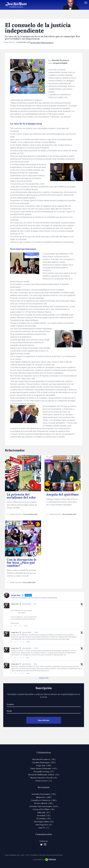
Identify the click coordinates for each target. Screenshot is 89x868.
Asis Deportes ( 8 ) (44, 825)
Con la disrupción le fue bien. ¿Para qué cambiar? (22, 563)
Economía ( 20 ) (44, 818)
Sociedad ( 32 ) (44, 815)
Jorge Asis (15, 604)
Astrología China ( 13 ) (44, 822)
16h (35, 604)
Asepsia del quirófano (62, 494)
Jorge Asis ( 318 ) (44, 765)
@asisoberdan (27, 604)
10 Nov (36, 632)
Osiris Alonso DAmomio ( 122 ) (44, 768)
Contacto (44, 841)
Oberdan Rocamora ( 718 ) (44, 759)
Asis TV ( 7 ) (44, 828)
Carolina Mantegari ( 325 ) (44, 762)
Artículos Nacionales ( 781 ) (44, 794)
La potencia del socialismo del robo (21, 496)
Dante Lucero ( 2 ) (44, 781)
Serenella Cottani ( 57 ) (44, 772)
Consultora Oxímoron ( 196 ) (44, 800)
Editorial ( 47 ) (44, 812)
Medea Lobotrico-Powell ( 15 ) (44, 778)
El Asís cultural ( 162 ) (44, 803)
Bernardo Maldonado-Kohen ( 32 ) (44, 775)
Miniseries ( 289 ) (44, 797)
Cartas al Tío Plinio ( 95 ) (44, 809)
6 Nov (35, 664)
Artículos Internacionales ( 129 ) (44, 806)
